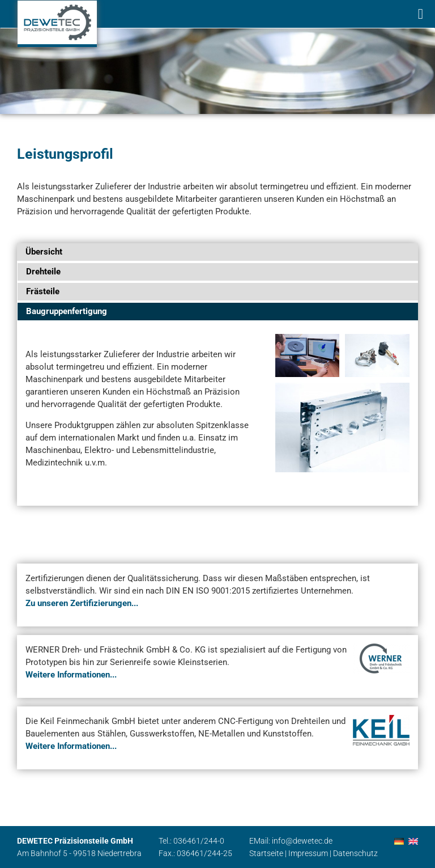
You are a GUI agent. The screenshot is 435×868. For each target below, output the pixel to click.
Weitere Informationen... (71, 675)
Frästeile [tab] (43, 291)
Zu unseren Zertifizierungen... (82, 603)
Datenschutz (355, 853)
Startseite (266, 853)
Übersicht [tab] (44, 252)
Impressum (308, 853)
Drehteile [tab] (43, 272)
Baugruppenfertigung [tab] (67, 311)
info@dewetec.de (302, 841)
